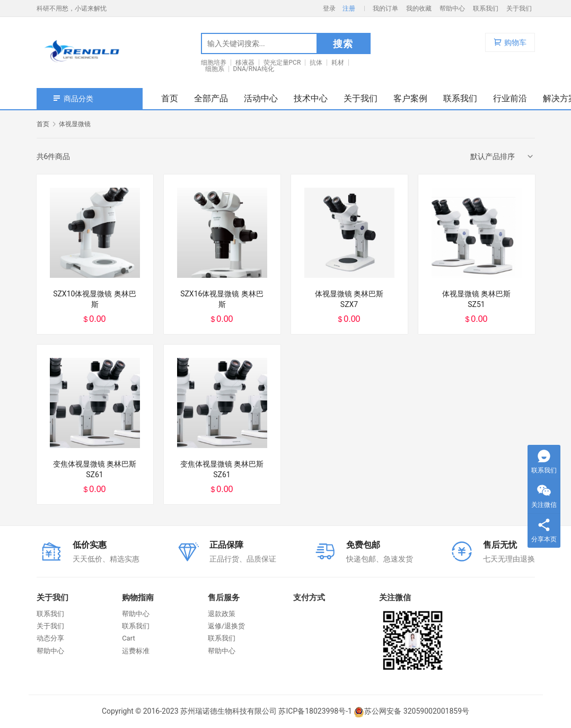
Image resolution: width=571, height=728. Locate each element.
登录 (329, 8)
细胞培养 (214, 63)
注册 (349, 8)
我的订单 (385, 8)
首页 (170, 98)
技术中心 (311, 98)
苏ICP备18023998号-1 (315, 711)
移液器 (245, 63)
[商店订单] (503, 156)
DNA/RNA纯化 (254, 69)
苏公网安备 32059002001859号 (411, 711)
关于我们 (519, 8)
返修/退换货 (226, 626)
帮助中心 (452, 8)
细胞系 (215, 69)
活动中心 (261, 98)
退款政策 (222, 614)
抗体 (316, 63)
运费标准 (136, 651)
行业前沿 (510, 98)
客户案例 (410, 98)
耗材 (338, 63)
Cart (129, 638)
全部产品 (211, 98)
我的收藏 (419, 8)
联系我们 (486, 8)
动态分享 (50, 638)
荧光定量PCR (282, 63)
